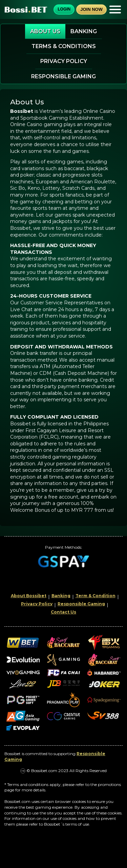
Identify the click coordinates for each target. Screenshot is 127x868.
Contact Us (63, 612)
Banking (84, 31)
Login (64, 9)
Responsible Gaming (63, 76)
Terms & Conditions (64, 46)
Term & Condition (96, 596)
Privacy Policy (64, 61)
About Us (45, 31)
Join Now (91, 9)
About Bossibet (29, 596)
